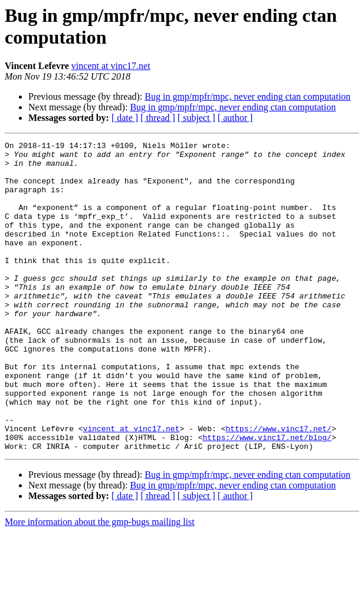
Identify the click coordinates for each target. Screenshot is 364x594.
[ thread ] (158, 118)
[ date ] (125, 118)
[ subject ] (196, 118)
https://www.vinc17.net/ (278, 487)
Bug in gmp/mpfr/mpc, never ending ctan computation (247, 96)
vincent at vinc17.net (111, 66)
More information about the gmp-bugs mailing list (100, 584)
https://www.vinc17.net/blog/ (267, 497)
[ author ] (235, 118)
